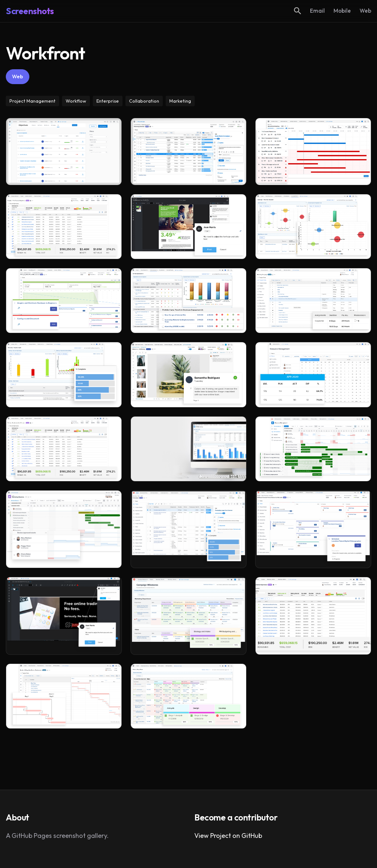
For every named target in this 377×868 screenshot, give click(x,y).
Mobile (342, 11)
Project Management (32, 101)
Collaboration (144, 101)
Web (365, 11)
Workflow (76, 101)
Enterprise (108, 101)
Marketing (180, 101)
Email (317, 11)
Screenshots (30, 11)
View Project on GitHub (228, 836)
